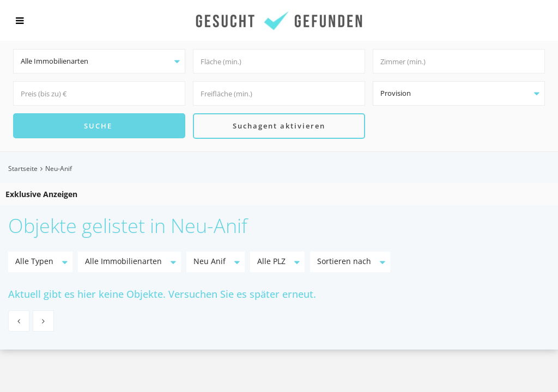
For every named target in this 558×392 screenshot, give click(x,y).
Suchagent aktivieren (279, 126)
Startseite (23, 169)
